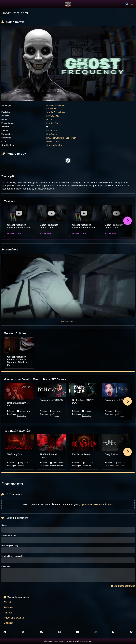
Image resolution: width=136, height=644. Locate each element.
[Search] (127, 4)
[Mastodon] (113, 632)
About (7, 602)
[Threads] (96, 632)
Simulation (51, 138)
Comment (6, 566)
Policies (8, 608)
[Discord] (41, 632)
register (94, 504)
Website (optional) (10, 546)
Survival (61, 138)
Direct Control (53, 141)
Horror (49, 119)
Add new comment (123, 586)
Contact (8, 623)
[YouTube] (77, 632)
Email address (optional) (12, 556)
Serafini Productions (55, 106)
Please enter (9, 536)
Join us (8, 613)
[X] (23, 632)
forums (109, 504)
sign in (84, 504)
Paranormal (52, 130)
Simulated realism (55, 145)
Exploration (71, 138)
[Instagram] (60, 632)
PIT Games (51, 108)
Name (4, 525)
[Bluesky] (131, 632)
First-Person (52, 134)
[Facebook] (5, 632)
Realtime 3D (52, 123)
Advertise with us (14, 618)
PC (53, 127)
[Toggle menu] (132, 4)
